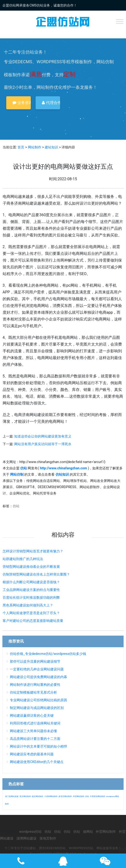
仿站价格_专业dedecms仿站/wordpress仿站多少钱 (48, 654)
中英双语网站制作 (98, 796)
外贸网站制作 (79, 796)
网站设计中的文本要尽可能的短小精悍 (38, 746)
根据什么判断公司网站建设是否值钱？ (31, 582)
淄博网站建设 (26, 838)
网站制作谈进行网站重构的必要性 (35, 685)
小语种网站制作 (51, 796)
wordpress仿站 (30, 832)
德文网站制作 (38, 796)
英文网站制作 (25, 796)
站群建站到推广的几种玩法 (23, 559)
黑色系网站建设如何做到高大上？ (28, 605)
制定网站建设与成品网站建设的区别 (37, 708)
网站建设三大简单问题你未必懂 (33, 731)
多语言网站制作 (65, 796)
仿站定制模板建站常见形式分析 (33, 692)
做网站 (88, 832)
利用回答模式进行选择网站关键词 (35, 723)
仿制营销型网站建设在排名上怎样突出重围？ (36, 574)
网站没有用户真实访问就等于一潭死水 (43, 444)
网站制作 (35, 147)
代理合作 (51, 103)
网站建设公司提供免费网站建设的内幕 (38, 677)
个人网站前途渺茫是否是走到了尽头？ (31, 613)
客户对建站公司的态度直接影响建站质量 (33, 621)
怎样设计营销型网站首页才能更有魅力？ (33, 551)
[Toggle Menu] (120, 21)
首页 (21, 147)
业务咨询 (22, 103)
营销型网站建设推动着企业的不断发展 (31, 567)
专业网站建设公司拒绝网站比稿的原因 (38, 700)
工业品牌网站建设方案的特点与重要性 (31, 590)
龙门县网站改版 (12, 796)
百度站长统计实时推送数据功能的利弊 (31, 597)
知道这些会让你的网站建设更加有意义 (43, 436)
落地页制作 (48, 838)
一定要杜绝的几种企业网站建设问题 (37, 669)
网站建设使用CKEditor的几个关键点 (37, 762)
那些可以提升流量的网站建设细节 (35, 661)
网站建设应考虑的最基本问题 (32, 754)
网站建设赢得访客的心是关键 (32, 715)
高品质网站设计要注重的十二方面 (35, 739)
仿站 (16, 506)
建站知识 (51, 147)
